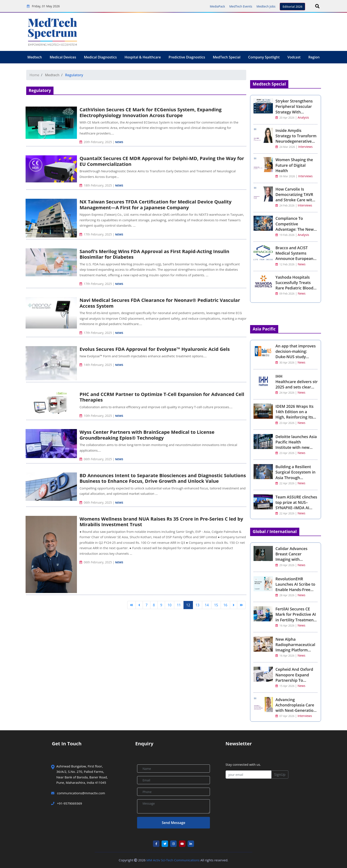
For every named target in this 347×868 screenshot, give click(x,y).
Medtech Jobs (266, 6)
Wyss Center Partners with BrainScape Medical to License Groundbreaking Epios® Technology (147, 435)
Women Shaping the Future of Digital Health (294, 165)
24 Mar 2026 (285, 147)
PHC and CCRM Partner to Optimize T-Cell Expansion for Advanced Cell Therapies (162, 397)
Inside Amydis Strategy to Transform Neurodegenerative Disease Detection (296, 139)
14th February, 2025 (96, 365)
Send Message (173, 823)
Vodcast (294, 57)
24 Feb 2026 (285, 206)
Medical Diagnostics (100, 57)
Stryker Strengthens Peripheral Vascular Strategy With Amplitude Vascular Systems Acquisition (294, 112)
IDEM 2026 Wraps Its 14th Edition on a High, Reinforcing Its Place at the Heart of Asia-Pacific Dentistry (295, 417)
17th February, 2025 (96, 234)
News (119, 142)
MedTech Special (227, 57)
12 (188, 605)
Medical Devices (63, 57)
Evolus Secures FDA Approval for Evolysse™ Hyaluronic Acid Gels (155, 349)
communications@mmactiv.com (81, 793)
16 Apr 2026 (285, 626)
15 (216, 605)
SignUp (280, 775)
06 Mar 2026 (285, 176)
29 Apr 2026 (285, 565)
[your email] (248, 775)
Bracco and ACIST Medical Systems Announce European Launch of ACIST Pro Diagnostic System (294, 259)
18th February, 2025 (96, 185)
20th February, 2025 (96, 142)
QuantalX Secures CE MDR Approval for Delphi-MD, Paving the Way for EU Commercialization (162, 161)
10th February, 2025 (96, 416)
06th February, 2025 (96, 459)
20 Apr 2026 (285, 118)
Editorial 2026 (292, 7)
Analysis (303, 117)
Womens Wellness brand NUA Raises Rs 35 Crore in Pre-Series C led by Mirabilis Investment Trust (161, 521)
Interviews (305, 147)
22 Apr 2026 (285, 483)
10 (170, 605)
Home (34, 75)
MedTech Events (241, 6)
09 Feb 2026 (285, 294)
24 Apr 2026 (285, 393)
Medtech (35, 57)
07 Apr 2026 (285, 716)
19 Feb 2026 (285, 235)
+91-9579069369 (66, 803)
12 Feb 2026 (285, 264)
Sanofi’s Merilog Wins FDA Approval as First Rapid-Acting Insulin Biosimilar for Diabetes (154, 254)
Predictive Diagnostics (187, 57)
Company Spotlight (264, 57)
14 (207, 605)
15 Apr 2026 (285, 686)
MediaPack (217, 6)
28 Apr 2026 (285, 595)
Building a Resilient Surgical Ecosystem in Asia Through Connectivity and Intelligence (295, 478)
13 (197, 605)
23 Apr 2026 (285, 423)
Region (314, 57)
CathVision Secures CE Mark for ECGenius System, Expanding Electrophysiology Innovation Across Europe (151, 112)
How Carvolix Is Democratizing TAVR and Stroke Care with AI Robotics (295, 197)
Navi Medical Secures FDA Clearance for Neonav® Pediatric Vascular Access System (160, 303)
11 (179, 605)
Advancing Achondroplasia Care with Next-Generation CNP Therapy (296, 708)
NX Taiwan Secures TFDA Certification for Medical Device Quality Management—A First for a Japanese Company (156, 204)
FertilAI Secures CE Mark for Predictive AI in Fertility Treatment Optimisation (296, 617)
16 (225, 605)
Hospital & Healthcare (143, 57)
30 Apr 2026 (285, 363)
